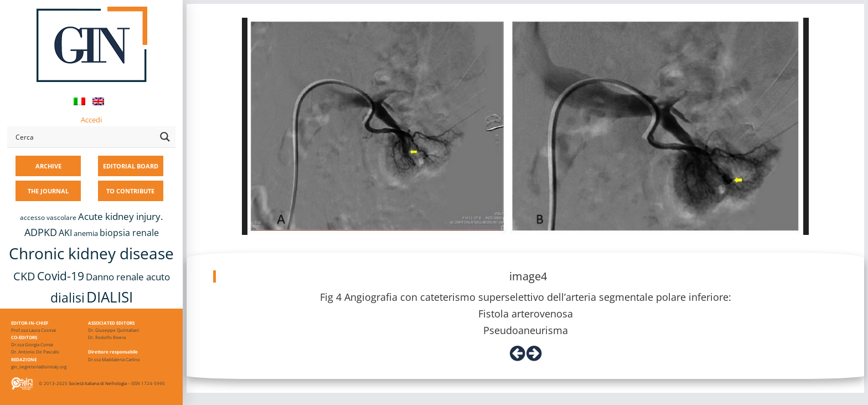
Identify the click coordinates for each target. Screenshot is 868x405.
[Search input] (84, 137)
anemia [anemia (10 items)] (86, 233)
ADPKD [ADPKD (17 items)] (41, 232)
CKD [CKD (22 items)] (24, 276)
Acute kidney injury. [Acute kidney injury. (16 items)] (120, 216)
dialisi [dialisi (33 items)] (68, 298)
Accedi (91, 120)
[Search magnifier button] (165, 137)
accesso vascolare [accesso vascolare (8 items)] (48, 217)
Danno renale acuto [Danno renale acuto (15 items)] (128, 277)
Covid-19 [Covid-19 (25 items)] (61, 276)
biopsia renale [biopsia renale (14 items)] (129, 233)
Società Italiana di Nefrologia (98, 383)
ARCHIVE (48, 166)
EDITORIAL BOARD (131, 166)
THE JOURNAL (48, 191)
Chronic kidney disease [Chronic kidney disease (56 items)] (91, 253)
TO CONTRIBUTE (130, 191)
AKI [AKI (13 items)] (65, 233)
